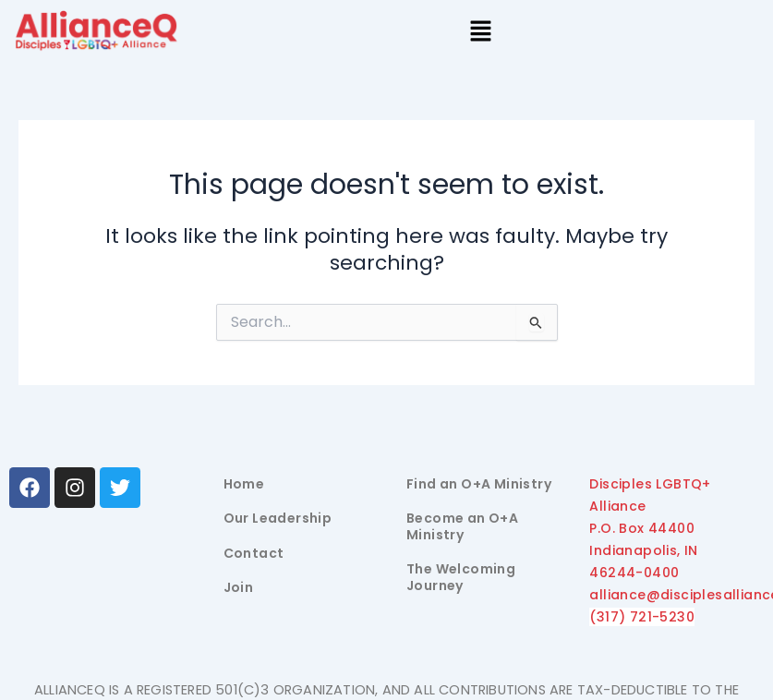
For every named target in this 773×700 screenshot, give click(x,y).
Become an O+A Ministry (462, 526)
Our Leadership (278, 518)
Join (239, 587)
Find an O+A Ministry (479, 484)
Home (244, 484)
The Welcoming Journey (461, 577)
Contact (254, 553)
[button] (480, 33)
